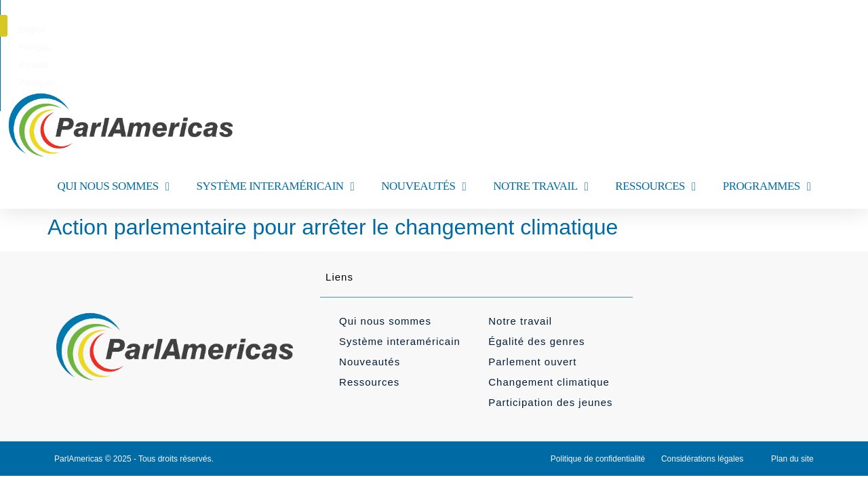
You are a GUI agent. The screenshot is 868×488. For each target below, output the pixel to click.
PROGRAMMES (767, 187)
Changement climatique (549, 382)
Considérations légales (702, 459)
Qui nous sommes (385, 321)
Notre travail (520, 321)
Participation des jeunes (550, 402)
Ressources (369, 382)
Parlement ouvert (532, 362)
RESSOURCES (655, 187)
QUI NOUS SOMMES (113, 187)
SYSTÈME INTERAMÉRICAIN (275, 187)
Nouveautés (370, 362)
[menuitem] (371, 30)
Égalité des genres (536, 341)
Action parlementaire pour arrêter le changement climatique (333, 227)
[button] (823, 26)
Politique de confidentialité (598, 459)
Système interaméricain (400, 341)
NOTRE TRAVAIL (540, 187)
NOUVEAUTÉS (423, 187)
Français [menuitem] (414, 30)
